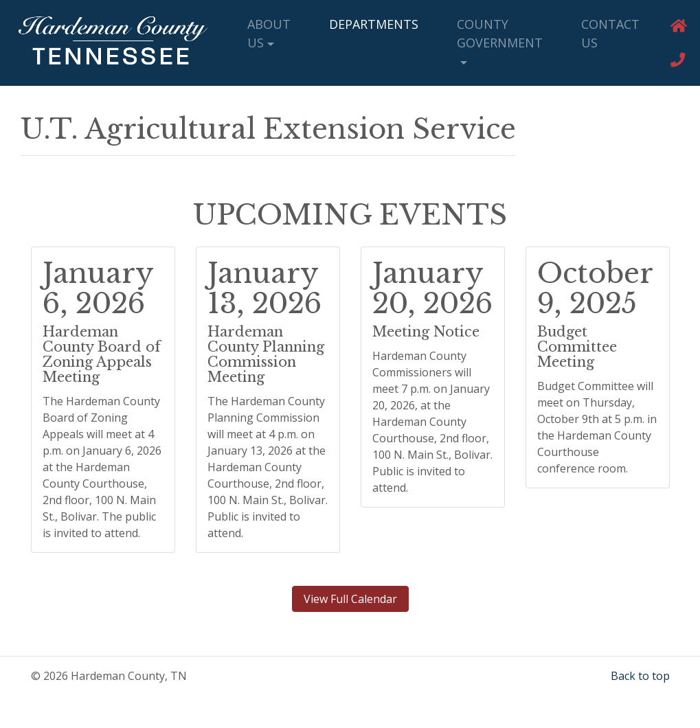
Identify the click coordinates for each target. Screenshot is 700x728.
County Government (500, 33)
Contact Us (610, 33)
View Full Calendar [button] (350, 599)
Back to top (640, 676)
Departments (374, 24)
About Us (269, 33)
